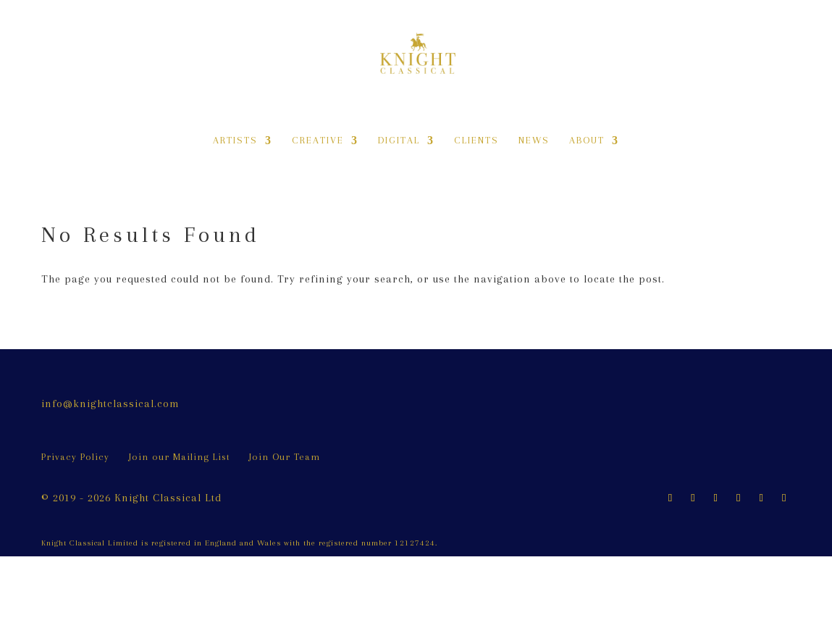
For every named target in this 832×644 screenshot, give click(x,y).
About (587, 141)
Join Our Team (285, 457)
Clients (476, 141)
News (534, 141)
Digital (399, 141)
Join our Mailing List (179, 457)
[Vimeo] (784, 498)
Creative (318, 141)
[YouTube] (762, 498)
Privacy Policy (75, 457)
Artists (235, 141)
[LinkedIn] (739, 498)
